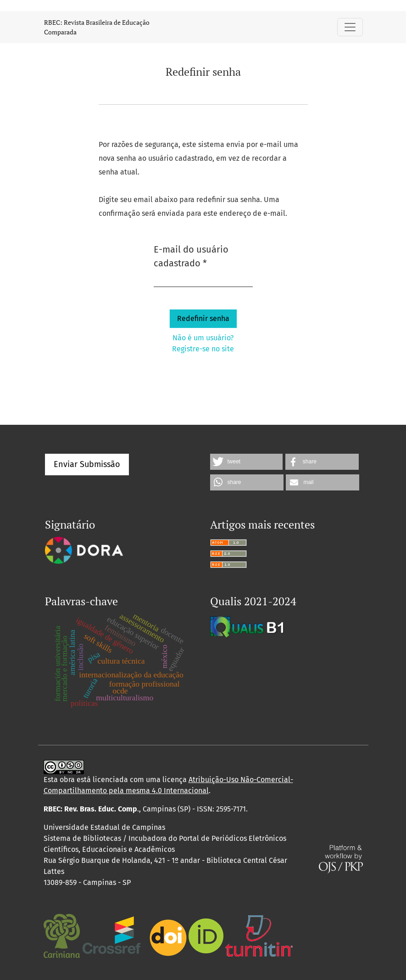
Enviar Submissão (87, 464)
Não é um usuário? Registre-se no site (203, 343)
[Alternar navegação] (350, 27)
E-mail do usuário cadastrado (203, 256)
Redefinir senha (203, 318)
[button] (246, 462)
